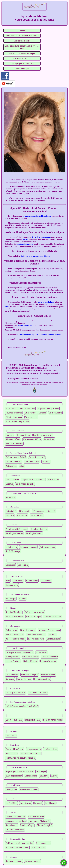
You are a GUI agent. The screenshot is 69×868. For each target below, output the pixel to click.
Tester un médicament (15, 830)
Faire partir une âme (14, 444)
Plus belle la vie (39, 847)
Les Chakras (18, 581)
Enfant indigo (32, 581)
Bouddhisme (50, 803)
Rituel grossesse (12, 657)
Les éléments (26, 803)
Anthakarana (11, 466)
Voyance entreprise (14, 413)
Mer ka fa (46, 462)
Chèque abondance (50, 657)
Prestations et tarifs (22, 41)
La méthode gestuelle (25, 484)
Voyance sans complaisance (17, 421)
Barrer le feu (53, 479)
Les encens (10, 565)
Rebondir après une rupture (17, 847)
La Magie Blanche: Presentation (19, 652)
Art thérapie (11, 599)
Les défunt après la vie (43, 435)
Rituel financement (30, 657)
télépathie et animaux (29, 789)
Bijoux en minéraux (28, 547)
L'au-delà (10, 435)
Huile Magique (22, 69)
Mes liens (10, 515)
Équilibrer (44, 776)
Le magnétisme (12, 479)
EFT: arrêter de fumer (52, 720)
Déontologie (25, 511)
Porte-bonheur (12, 753)
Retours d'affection (48, 661)
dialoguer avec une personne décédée (35, 256)
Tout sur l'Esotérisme (15, 749)
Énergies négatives (42, 679)
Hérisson (52, 634)
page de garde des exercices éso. (19, 771)
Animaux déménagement (49, 630)
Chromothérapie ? (45, 825)
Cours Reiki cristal (37, 457)
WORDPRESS (37, 515)
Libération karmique (52, 616)
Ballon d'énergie (30, 661)
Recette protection (36, 639)
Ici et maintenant (43, 843)
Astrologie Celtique (34, 533)
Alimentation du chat (15, 634)
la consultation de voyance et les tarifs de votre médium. (39, 334)
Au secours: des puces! (15, 639)
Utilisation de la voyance (35, 413)
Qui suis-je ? (11, 511)
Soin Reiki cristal (32, 462)
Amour (54, 776)
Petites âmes (49, 439)
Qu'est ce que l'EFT (14, 720)
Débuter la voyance (14, 417)
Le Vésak (38, 803)
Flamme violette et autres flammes (20, 758)
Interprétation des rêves (31, 753)
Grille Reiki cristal (14, 462)
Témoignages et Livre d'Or (22, 64)
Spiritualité (10, 497)
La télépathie (11, 789)
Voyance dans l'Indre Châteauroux (20, 408)
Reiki (7, 307)
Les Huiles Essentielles (16, 817)
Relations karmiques (22, 58)
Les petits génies (34, 749)
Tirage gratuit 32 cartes (15, 693)
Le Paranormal (12, 675)
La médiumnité (55, 413)
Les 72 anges (11, 736)
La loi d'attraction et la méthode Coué (22, 706)
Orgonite (9, 484)
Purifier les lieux (24, 679)
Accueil (22, 31)
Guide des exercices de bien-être (19, 843)
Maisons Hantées (48, 675)
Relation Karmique (14, 612)
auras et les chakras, (46, 302)
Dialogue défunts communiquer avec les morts (22, 47)
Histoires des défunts (32, 439)
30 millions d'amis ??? (36, 634)
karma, (26, 239)
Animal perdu (12, 630)
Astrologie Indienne (39, 529)
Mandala (22, 599)
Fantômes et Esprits (30, 675)
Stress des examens (14, 861)
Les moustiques (53, 639)
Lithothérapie (11, 547)
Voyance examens (33, 861)
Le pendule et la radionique (33, 479)
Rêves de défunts (13, 439)
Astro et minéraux (48, 547)
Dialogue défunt (23, 435)
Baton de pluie (12, 585)
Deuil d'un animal (28, 630)
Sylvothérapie (12, 825)
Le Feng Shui (11, 803)
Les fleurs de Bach (36, 817)
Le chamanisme (50, 749)
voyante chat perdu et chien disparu (37, 216)
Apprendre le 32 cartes (38, 693)
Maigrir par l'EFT (33, 720)
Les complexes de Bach (16, 821)
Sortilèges (10, 679)
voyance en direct (25, 325)
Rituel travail (42, 652)
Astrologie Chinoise (14, 533)
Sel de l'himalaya (13, 551)
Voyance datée (31, 417)
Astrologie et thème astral (17, 529)
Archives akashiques (14, 616)
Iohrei (22, 466)
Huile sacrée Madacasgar (39, 821)
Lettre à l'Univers (13, 661)
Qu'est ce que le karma (34, 612)
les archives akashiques (42, 237)
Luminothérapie (27, 825)
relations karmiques (25, 244)
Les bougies (23, 565)
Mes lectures (22, 515)
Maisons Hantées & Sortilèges (22, 53)
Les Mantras (46, 581)
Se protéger (41, 771)
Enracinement (31, 776)
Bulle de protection (14, 776)
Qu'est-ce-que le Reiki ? (16, 457)
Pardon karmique (33, 616)
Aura (8, 581)
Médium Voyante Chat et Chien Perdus (22, 36)
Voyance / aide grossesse (48, 408)
